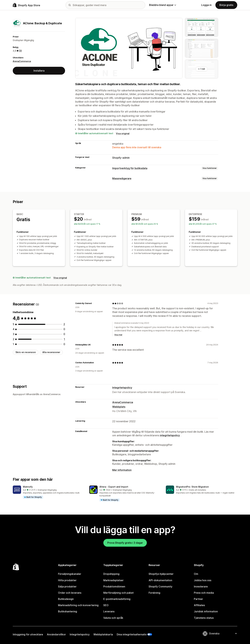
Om (196, 574)
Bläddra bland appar (163, 5)
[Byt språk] (223, 633)
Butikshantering (68, 611)
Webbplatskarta (103, 634)
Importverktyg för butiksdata (130, 168)
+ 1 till (202, 69)
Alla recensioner (51, 352)
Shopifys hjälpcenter (161, 574)
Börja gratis (226, 5)
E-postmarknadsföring (117, 599)
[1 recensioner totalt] (64, 339)
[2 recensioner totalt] (64, 324)
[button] (48, 492)
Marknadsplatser (113, 580)
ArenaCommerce (22, 61)
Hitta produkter (67, 580)
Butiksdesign (66, 599)
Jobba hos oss (203, 580)
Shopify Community (160, 586)
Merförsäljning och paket (118, 593)
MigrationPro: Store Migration (192, 487)
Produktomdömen (114, 586)
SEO (106, 605)
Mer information (122, 470)
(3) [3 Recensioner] (20, 51)
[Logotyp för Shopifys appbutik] (26, 5)
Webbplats (119, 407)
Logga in (206, 5)
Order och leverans (70, 593)
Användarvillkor (56, 634)
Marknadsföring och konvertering (78, 605)
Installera (39, 71)
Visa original (123, 133)
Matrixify (28, 487)
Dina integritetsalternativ (132, 634)
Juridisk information (206, 611)
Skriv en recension (26, 352)
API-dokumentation (160, 580)
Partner (198, 599)
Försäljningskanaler (70, 574)
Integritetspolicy (122, 388)
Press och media (204, 593)
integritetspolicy (170, 435)
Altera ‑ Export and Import (114, 487)
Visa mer (118, 335)
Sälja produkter (67, 586)
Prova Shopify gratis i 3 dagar (125, 543)
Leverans (109, 611)
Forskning (154, 593)
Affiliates (199, 605)
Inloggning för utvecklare (28, 634)
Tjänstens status (204, 618)
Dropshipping (111, 574)
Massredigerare (122, 178)
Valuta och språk (113, 618)
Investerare (201, 586)
